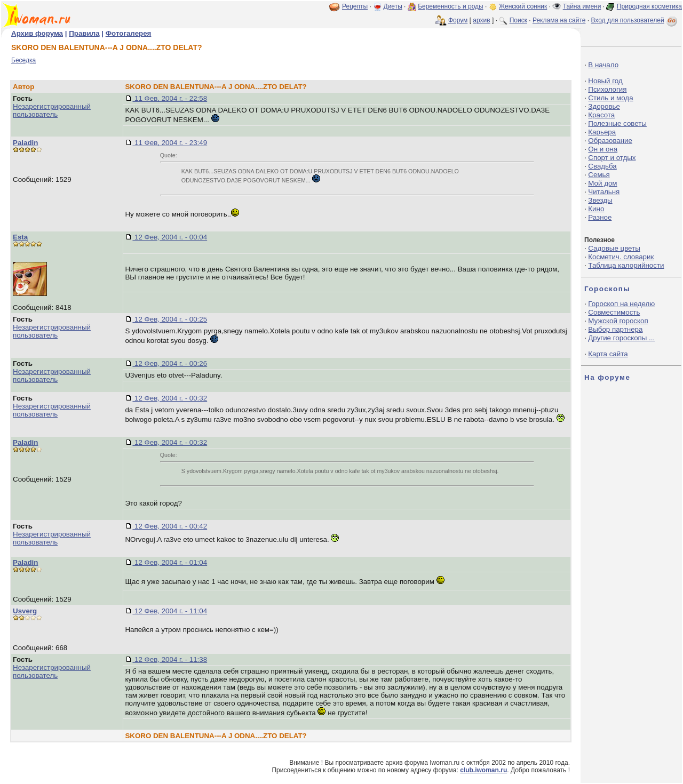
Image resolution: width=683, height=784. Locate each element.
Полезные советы (617, 123)
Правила (84, 33)
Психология (607, 89)
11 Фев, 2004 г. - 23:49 (170, 143)
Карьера (602, 132)
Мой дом (602, 183)
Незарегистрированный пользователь (52, 110)
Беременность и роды (451, 6)
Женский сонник (523, 6)
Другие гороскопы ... (621, 338)
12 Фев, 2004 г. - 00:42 (170, 526)
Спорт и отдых (612, 158)
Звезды (600, 200)
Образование (610, 141)
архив (481, 20)
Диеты (393, 6)
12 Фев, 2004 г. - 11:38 (170, 659)
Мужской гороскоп (618, 321)
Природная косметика (649, 6)
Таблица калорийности (626, 265)
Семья (599, 175)
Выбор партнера (615, 329)
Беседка (23, 60)
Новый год (605, 81)
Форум (458, 20)
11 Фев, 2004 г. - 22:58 (170, 98)
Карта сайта (608, 354)
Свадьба (602, 166)
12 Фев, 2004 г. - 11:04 (170, 611)
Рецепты (355, 6)
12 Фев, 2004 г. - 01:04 (170, 562)
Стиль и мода (610, 98)
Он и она (603, 149)
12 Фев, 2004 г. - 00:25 (170, 319)
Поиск (518, 20)
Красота (601, 115)
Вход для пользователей (635, 20)
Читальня (604, 192)
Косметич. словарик (621, 257)
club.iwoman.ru (483, 770)
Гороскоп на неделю (621, 304)
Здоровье (604, 106)
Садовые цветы (614, 248)
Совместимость (614, 312)
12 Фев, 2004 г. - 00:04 (170, 237)
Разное (600, 217)
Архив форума (37, 33)
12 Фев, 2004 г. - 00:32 (170, 398)
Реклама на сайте (559, 20)
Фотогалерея (129, 33)
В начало (603, 65)
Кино (596, 209)
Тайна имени (582, 6)
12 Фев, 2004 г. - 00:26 (170, 363)
